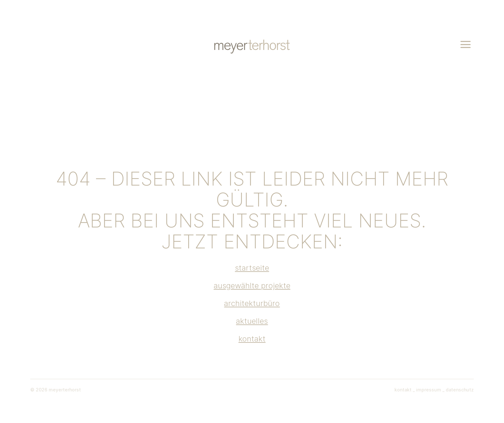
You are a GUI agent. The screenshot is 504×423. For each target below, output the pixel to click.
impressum (428, 390)
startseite (252, 268)
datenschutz (459, 390)
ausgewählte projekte (252, 286)
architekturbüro (252, 303)
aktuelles (252, 321)
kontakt (252, 339)
